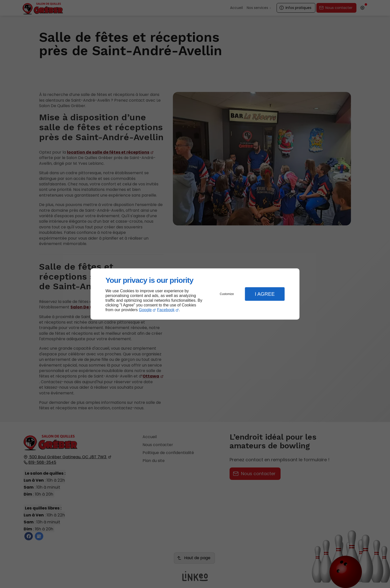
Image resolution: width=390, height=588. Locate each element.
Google (145, 310)
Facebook (166, 310)
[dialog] (195, 294)
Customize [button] (227, 294)
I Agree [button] (265, 294)
